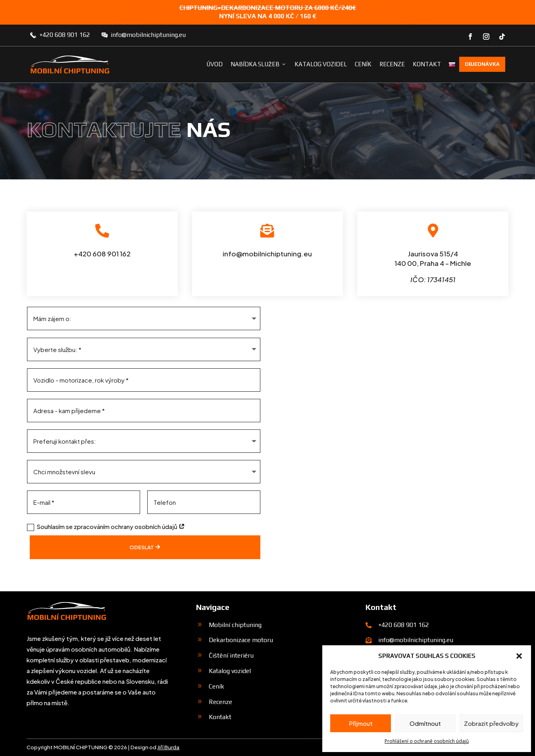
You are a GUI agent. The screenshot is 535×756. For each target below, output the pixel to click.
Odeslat (140, 547)
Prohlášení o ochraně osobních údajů (427, 741)
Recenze (392, 64)
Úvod (215, 64)
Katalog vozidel (321, 64)
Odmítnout (425, 723)
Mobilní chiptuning (235, 625)
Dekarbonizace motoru (241, 640)
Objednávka (482, 64)
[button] (519, 656)
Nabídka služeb (259, 64)
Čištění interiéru (231, 655)
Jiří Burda (168, 747)
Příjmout (361, 723)
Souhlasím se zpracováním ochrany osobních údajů (106, 527)
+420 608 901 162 (65, 35)
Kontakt (427, 64)
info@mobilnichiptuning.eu (148, 35)
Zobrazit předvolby (491, 723)
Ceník (363, 64)
